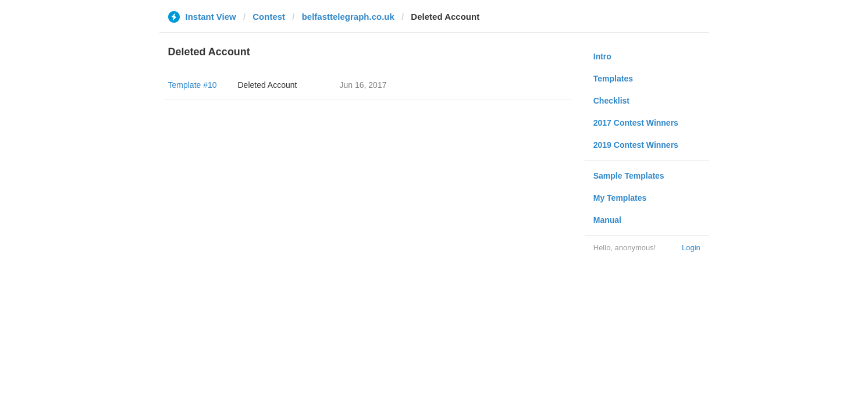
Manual (607, 220)
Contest (269, 17)
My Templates (620, 198)
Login (691, 248)
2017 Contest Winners (636, 123)
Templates (613, 79)
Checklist (611, 101)
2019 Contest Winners (636, 145)
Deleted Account (268, 85)
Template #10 (193, 85)
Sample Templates (629, 176)
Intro (602, 56)
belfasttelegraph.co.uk (348, 17)
